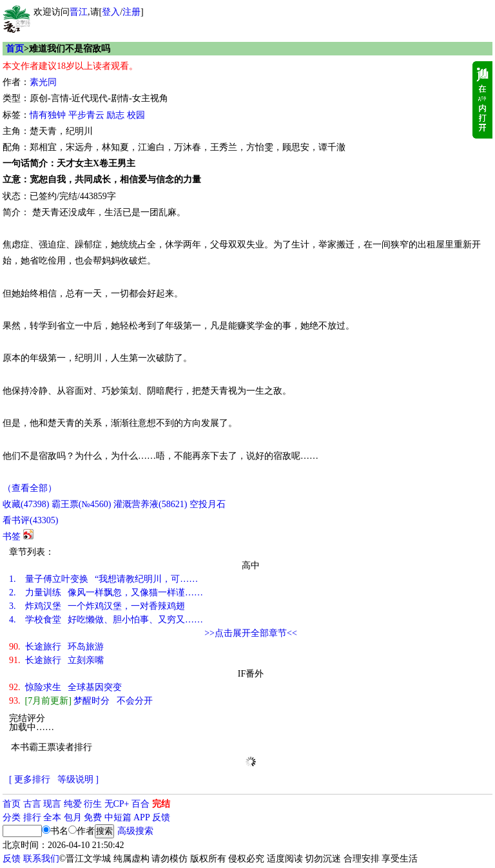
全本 (52, 817)
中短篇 (118, 817)
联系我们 (41, 859)
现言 (52, 804)
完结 (161, 804)
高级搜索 (135, 831)
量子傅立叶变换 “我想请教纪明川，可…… (103, 579)
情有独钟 (48, 115)
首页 (15, 49)
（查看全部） (30, 488)
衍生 (93, 804)
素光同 (43, 82)
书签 (12, 536)
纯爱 (73, 804)
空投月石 (208, 504)
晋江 (79, 12)
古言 (32, 804)
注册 (131, 12)
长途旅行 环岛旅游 (56, 647)
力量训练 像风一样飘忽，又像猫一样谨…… (106, 593)
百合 (141, 804)
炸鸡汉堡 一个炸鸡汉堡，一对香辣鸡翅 (97, 606)
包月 (73, 817)
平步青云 (86, 115)
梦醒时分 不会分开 (81, 701)
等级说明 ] (78, 779)
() (26, 504)
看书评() (30, 520)
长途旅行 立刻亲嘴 (56, 660)
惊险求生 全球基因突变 (65, 687)
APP (142, 817)
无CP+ (117, 804)
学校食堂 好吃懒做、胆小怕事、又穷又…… (106, 620)
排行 (32, 817)
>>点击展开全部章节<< (251, 633)
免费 (93, 817)
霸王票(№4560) (82, 504)
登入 (111, 12)
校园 (136, 115)
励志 (115, 115)
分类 (12, 817)
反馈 (161, 817)
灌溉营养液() (150, 504)
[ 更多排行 (30, 779)
